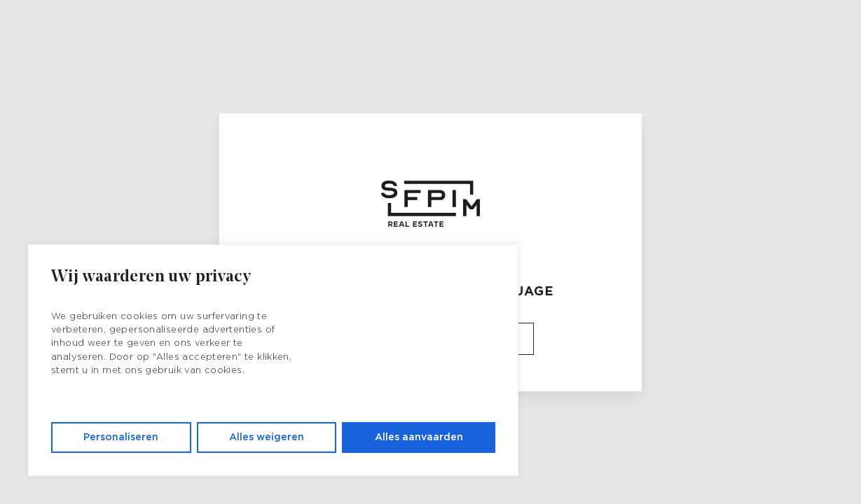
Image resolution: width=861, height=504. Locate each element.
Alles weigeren (267, 437)
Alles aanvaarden (419, 437)
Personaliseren (121, 437)
